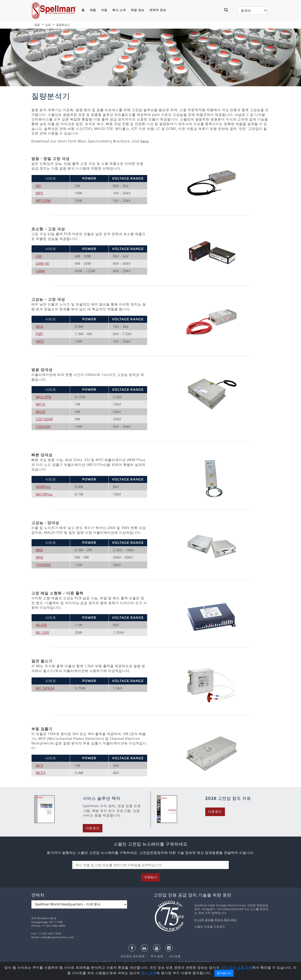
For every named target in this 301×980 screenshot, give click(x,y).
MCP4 (41, 773)
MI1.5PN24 (45, 688)
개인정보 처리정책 (133, 956)
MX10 (40, 404)
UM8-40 (42, 264)
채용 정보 (138, 10)
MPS (40, 193)
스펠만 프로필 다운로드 (210, 927)
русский (172, 976)
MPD (40, 341)
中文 (184, 976)
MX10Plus (44, 494)
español (133, 976)
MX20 (40, 412)
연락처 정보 (158, 10)
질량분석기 (63, 25)
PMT (40, 334)
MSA (40, 327)
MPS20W (43, 201)
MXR (40, 557)
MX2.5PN (43, 397)
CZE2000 (43, 427)
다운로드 (93, 828)
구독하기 (150, 877)
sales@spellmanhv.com (57, 937)
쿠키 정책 (155, 956)
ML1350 (42, 633)
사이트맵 (172, 956)
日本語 (147, 976)
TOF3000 (43, 565)
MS (38, 186)
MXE (39, 550)
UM (39, 256)
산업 (48, 25)
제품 (93, 10)
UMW (40, 271)
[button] (228, 10)
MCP (40, 766)
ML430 (41, 625)
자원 (104, 10)
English (119, 976)
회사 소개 (119, 10)
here (145, 141)
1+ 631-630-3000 (54, 926)
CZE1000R (44, 419)
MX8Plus (43, 487)
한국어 (159, 976)
